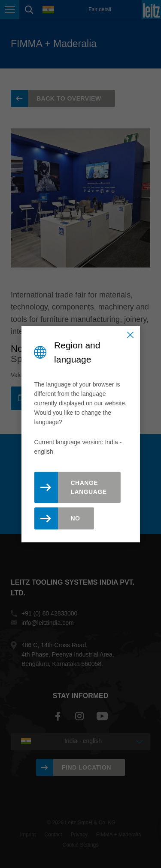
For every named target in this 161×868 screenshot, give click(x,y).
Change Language (88, 487)
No (75, 518)
